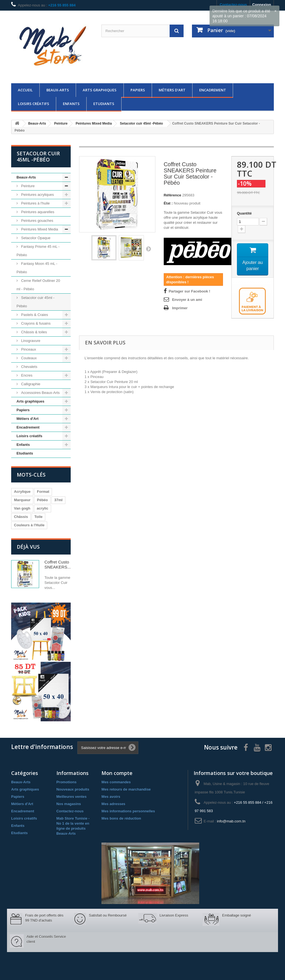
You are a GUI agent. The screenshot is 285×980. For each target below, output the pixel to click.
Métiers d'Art (172, 90)
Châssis (21, 517)
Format (43, 492)
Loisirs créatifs (34, 104)
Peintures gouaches (37, 221)
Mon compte (117, 773)
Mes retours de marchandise (126, 789)
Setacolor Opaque (35, 238)
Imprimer (180, 308)
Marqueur (22, 500)
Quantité (244, 213)
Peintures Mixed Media (39, 229)
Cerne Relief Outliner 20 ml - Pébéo (38, 285)
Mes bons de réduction (121, 818)
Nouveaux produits (73, 789)
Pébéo (42, 500)
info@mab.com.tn (231, 821)
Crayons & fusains (35, 323)
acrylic (43, 508)
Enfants (71, 104)
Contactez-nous (70, 811)
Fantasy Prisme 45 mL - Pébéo (38, 251)
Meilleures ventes (72, 797)
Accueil (25, 90)
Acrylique (22, 492)
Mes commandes (116, 782)
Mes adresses (113, 804)
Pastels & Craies (34, 315)
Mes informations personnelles (128, 811)
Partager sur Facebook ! (190, 291)
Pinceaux (28, 349)
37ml (58, 500)
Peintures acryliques (37, 195)
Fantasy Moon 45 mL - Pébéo (37, 268)
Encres (26, 375)
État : (168, 203)
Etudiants (104, 104)
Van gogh (22, 508)
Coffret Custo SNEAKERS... (58, 564)
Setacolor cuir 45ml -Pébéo (35, 302)
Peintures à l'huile (35, 203)
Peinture (27, 186)
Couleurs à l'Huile (29, 525)
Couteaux (28, 358)
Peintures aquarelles (37, 212)
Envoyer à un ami (187, 300)
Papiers (138, 90)
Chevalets (29, 367)
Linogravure (30, 341)
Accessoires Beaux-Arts (40, 393)
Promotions (66, 782)
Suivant (148, 249)
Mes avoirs (111, 797)
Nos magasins (69, 804)
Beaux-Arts (58, 90)
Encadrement (213, 90)
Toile (38, 517)
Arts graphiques (100, 90)
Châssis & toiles (34, 332)
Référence (173, 195)
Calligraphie (30, 384)
